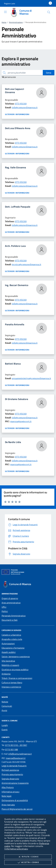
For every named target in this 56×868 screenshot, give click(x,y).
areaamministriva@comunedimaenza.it (31, 378)
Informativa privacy (11, 792)
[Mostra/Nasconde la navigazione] (5, 12)
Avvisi (4, 710)
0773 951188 (11, 749)
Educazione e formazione (13, 648)
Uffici (4, 607)
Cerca (49, 73)
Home (4, 22)
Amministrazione (16, 22)
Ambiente (6, 674)
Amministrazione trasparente (15, 783)
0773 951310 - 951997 (16, 745)
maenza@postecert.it (21, 421)
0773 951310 (21, 104)
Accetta (28, 862)
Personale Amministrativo (14, 616)
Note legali (7, 796)
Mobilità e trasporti (10, 665)
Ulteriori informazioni (17, 114)
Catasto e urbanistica (11, 635)
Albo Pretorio (8, 787)
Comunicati (7, 706)
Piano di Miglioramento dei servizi (17, 809)
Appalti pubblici (9, 652)
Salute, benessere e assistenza (16, 657)
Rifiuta (28, 857)
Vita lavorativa (8, 661)
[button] (10, 3)
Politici (5, 611)
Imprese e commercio (11, 687)
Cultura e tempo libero (12, 682)
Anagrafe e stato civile (12, 639)
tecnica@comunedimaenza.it (27, 264)
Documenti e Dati (10, 620)
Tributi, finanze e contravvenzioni (17, 678)
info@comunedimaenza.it (25, 107)
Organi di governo (10, 598)
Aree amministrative (11, 603)
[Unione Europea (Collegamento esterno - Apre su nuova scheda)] (28, 572)
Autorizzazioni (8, 644)
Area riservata (8, 805)
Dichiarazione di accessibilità (15, 800)
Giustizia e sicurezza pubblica (15, 670)
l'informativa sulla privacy (16, 849)
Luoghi (5, 725)
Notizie (5, 702)
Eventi (5, 730)
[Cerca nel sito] (49, 12)
